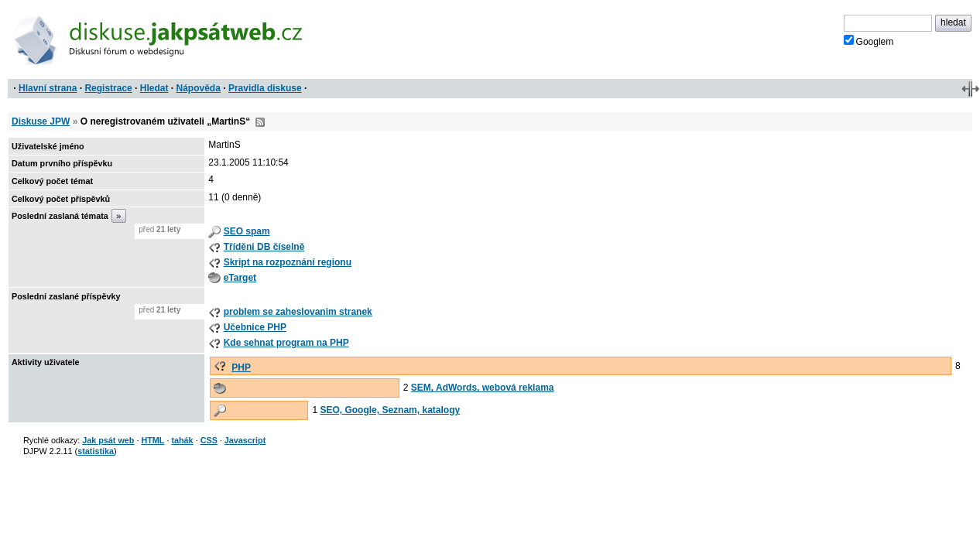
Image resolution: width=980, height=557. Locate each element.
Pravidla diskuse (265, 88)
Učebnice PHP (255, 327)
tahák (182, 440)
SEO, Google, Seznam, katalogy (390, 410)
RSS (260, 122)
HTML (152, 440)
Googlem (869, 41)
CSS (209, 440)
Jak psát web (108, 440)
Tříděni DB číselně (264, 247)
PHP (241, 367)
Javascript (245, 440)
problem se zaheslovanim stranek (298, 312)
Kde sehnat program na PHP (286, 343)
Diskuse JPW (41, 121)
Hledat (154, 88)
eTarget (240, 278)
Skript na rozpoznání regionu (288, 262)
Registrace (108, 88)
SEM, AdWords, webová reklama (483, 388)
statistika (96, 451)
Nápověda (199, 88)
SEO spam (247, 231)
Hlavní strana (48, 88)
